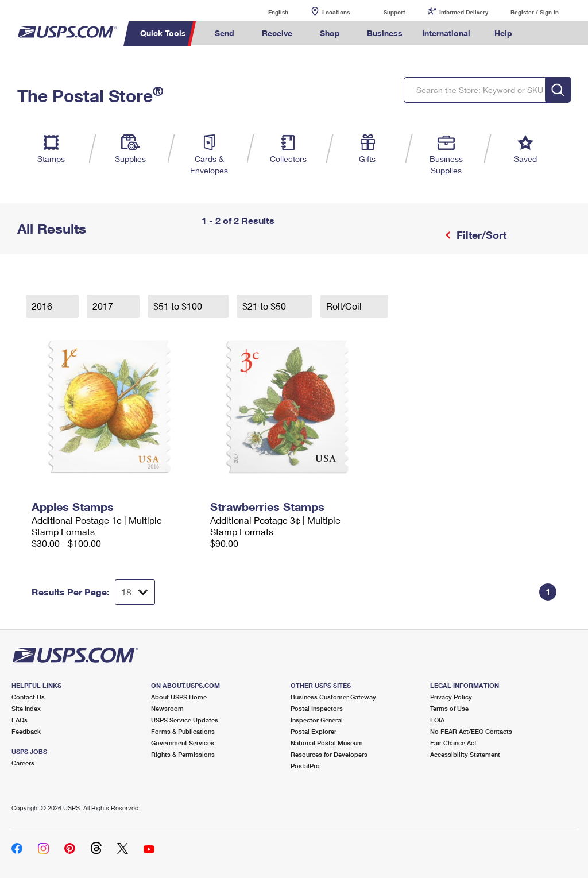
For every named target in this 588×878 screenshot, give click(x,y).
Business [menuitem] (385, 33)
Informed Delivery (464, 12)
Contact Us (28, 697)
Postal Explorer (314, 731)
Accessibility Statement (465, 754)
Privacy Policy (451, 697)
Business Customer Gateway (333, 697)
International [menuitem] (446, 33)
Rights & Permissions (183, 754)
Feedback (26, 731)
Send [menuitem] (225, 33)
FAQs (20, 720)
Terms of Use (449, 708)
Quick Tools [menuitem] (163, 33)
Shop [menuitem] (330, 33)
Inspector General (317, 720)
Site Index (26, 708)
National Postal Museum (327, 743)
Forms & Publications (183, 731)
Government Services (183, 743)
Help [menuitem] (503, 33)
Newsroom (167, 708)
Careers (23, 763)
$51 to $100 (179, 306)
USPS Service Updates (185, 720)
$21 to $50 (265, 306)
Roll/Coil (345, 306)
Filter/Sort (480, 235)
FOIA (437, 720)
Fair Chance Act (453, 743)
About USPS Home (179, 697)
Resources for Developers (329, 754)
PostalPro (305, 766)
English (266, 12)
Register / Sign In (535, 12)
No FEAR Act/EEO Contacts (471, 731)
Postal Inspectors (317, 708)
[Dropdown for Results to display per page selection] (135, 592)
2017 (104, 306)
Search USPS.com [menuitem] (541, 34)
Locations (336, 12)
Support (394, 12)
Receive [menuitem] (277, 33)
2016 (43, 306)
